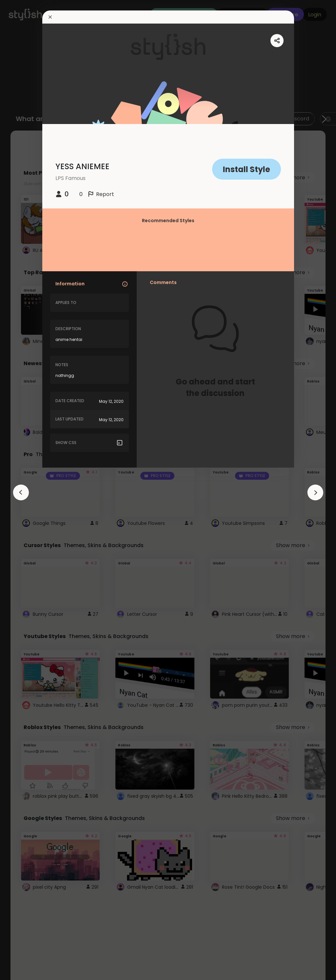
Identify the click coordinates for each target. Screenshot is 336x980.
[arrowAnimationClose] (21, 492)
